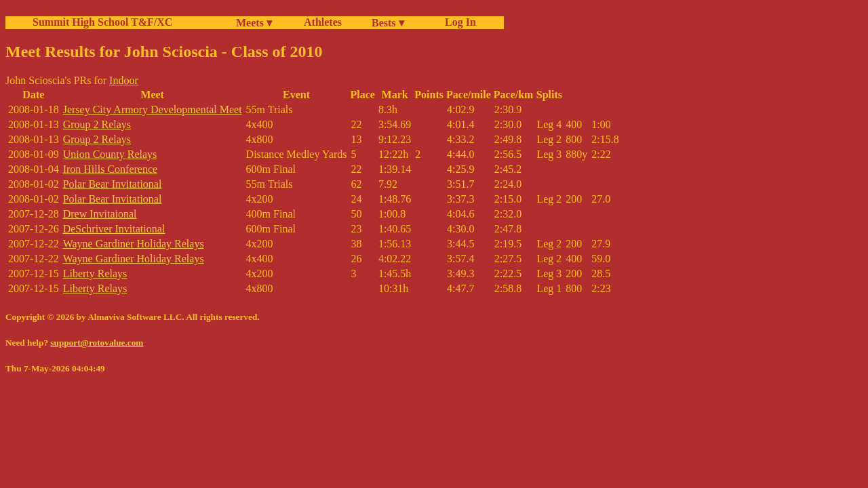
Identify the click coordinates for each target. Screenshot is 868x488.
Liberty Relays (95, 273)
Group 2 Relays (97, 124)
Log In (458, 22)
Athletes (323, 22)
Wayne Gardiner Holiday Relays (134, 244)
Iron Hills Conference (111, 169)
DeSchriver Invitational (114, 229)
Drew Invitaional (100, 214)
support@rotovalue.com (97, 343)
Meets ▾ (254, 23)
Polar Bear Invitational (113, 184)
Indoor (124, 80)
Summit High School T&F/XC (102, 22)
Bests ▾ (388, 23)
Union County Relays (110, 154)
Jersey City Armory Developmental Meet (153, 109)
